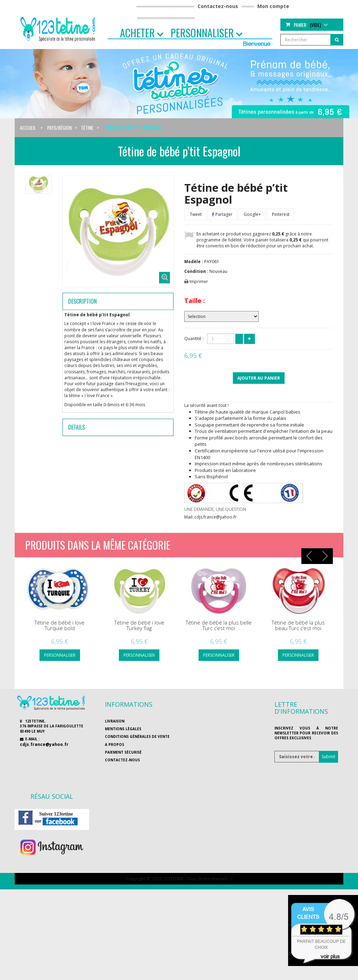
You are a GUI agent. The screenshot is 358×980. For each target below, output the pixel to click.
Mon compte (273, 6)
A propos (114, 745)
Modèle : (194, 262)
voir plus (330, 956)
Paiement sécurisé (123, 752)
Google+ (252, 214)
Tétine (87, 128)
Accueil (28, 128)
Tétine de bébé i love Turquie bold (60, 625)
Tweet (195, 214)
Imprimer (199, 281)
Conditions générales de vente (137, 736)
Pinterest (280, 214)
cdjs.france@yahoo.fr (44, 744)
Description (83, 301)
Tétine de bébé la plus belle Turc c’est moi (219, 625)
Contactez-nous (218, 6)
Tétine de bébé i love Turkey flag (139, 625)
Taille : (195, 301)
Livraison (115, 721)
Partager (222, 214)
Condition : (196, 271)
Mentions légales (123, 729)
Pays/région (59, 128)
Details (77, 427)
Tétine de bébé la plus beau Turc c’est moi (298, 625)
